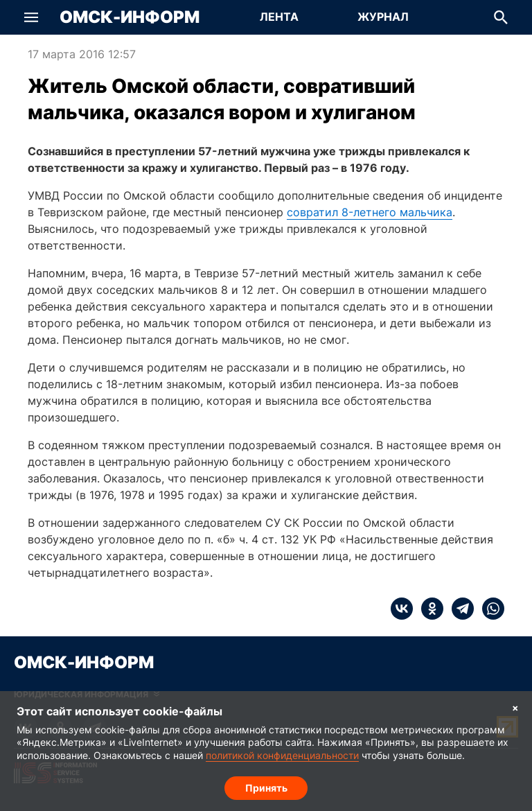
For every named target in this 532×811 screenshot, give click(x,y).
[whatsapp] (489, 609)
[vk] (402, 609)
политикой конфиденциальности (282, 755)
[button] (31, 17)
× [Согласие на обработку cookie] (515, 707)
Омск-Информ (130, 17)
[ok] (428, 609)
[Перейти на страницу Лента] (279, 17)
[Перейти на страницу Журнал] (383, 17)
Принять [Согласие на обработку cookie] (266, 787)
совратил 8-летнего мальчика (370, 212)
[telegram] (459, 609)
